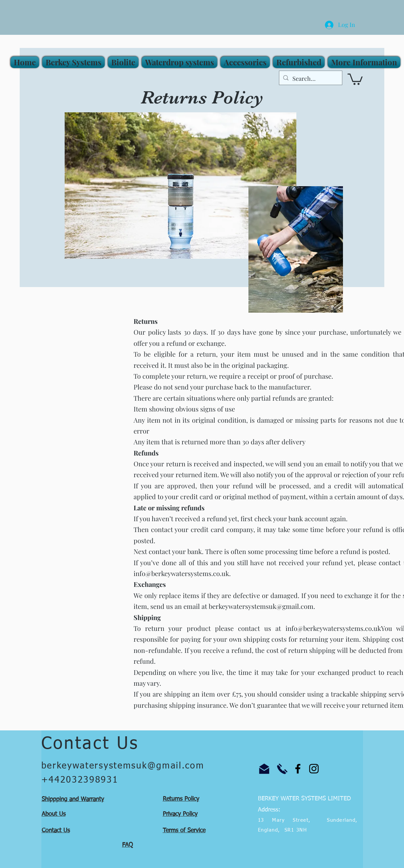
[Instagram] (314, 769)
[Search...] (310, 79)
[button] (363, 62)
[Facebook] (298, 769)
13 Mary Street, (288, 820)
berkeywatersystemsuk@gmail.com (261, 606)
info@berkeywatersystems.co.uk (181, 573)
